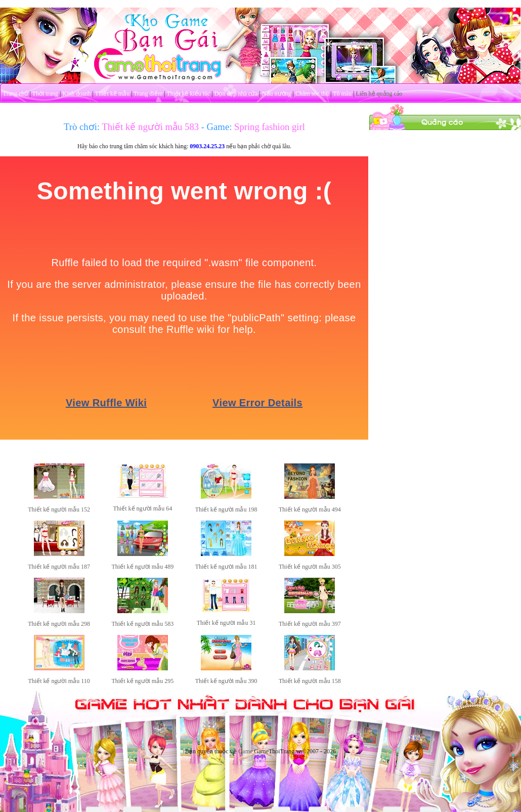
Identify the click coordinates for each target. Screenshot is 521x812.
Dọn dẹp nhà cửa (236, 94)
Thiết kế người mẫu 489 (143, 567)
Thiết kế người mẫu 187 (59, 567)
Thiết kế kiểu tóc (188, 94)
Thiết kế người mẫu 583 (143, 624)
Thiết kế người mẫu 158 (310, 681)
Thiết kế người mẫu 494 (310, 509)
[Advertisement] (445, 194)
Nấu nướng (277, 94)
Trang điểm (148, 94)
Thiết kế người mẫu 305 (310, 567)
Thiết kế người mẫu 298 (59, 624)
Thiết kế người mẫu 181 (226, 567)
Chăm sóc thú (312, 94)
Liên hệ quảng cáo (379, 94)
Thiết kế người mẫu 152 (59, 509)
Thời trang (45, 94)
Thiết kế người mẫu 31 (226, 623)
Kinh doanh (76, 94)
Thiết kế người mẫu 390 (226, 681)
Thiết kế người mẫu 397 (310, 624)
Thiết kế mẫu (112, 94)
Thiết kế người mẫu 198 (226, 509)
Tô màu (342, 94)
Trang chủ (16, 94)
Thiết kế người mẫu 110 (59, 681)
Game (246, 751)
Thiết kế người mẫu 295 (143, 681)
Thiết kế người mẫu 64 (143, 508)
